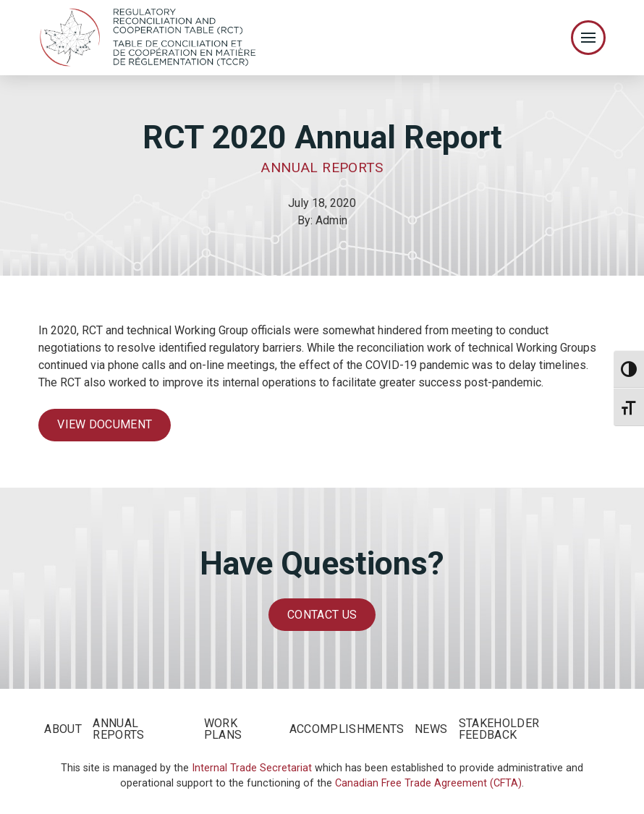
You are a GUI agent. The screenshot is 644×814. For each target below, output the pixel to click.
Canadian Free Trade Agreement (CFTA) (428, 783)
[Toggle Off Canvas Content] (588, 38)
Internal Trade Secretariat (252, 768)
